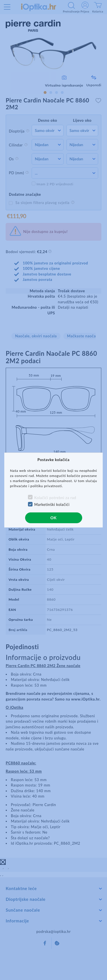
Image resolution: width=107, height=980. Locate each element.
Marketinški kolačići (52, 504)
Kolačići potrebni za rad (55, 498)
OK (53, 518)
